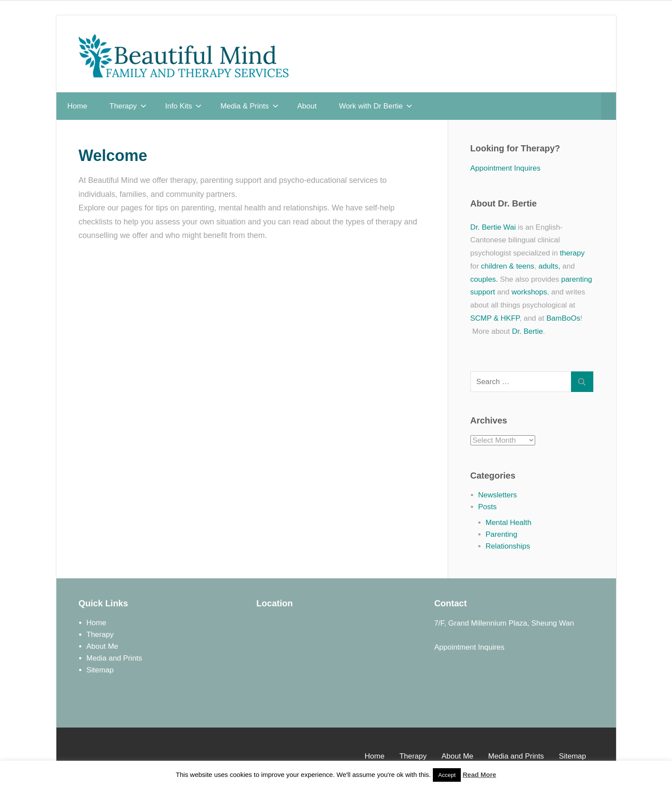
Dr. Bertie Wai (493, 227)
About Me (103, 646)
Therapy (128, 106)
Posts (488, 507)
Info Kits (183, 106)
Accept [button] (447, 775)
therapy (573, 253)
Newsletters (498, 495)
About (307, 106)
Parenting (502, 534)
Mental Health (509, 523)
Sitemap (100, 670)
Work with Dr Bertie (376, 106)
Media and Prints (115, 658)
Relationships (508, 546)
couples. (484, 279)
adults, (549, 266)
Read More (479, 775)
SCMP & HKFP (495, 318)
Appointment (455, 647)
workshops (529, 292)
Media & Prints (249, 106)
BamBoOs (563, 318)
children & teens (508, 266)
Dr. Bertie (528, 331)
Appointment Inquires (506, 168)
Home (77, 106)
